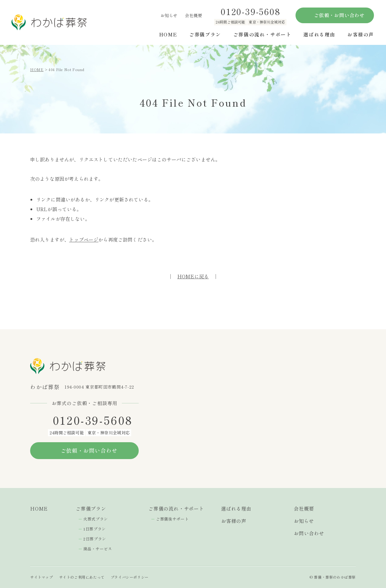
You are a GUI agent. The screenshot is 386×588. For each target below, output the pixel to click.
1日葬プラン (95, 529)
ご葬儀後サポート (172, 519)
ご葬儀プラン (205, 34)
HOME (168, 34)
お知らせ (169, 15)
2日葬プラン (95, 539)
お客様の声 (361, 34)
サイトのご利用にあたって (82, 577)
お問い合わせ (309, 533)
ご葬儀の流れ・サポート (262, 34)
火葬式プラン (96, 519)
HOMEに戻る (193, 276)
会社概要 (193, 15)
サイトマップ (42, 577)
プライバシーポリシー (130, 577)
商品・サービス (98, 549)
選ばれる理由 (319, 34)
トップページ (84, 239)
